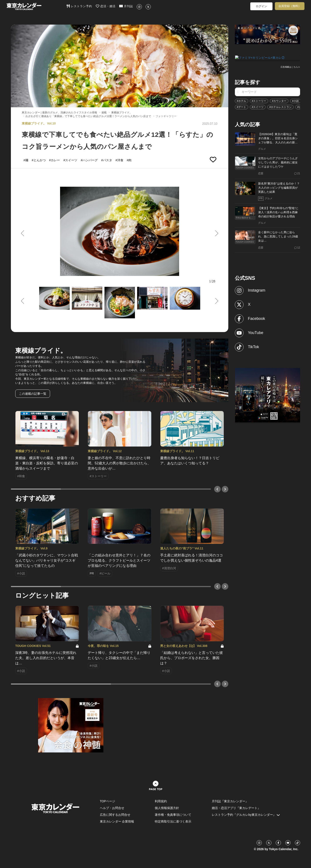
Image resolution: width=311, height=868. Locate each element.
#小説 (295, 101)
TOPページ (108, 801)
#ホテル (241, 101)
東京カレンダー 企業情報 (117, 821)
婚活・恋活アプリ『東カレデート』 (236, 808)
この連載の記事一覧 (33, 394)
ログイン (261, 6)
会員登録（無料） (290, 6)
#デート (241, 107)
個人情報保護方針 (167, 808)
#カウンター (279, 101)
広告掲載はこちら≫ (290, 67)
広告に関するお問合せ (115, 815)
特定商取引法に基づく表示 (173, 821)
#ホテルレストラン (280, 107)
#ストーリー (259, 101)
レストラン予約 (79, 6)
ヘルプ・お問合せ (112, 808)
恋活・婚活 (106, 6)
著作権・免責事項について (173, 815)
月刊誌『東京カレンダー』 (230, 801)
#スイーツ (258, 107)
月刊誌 (126, 6)
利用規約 (161, 801)
